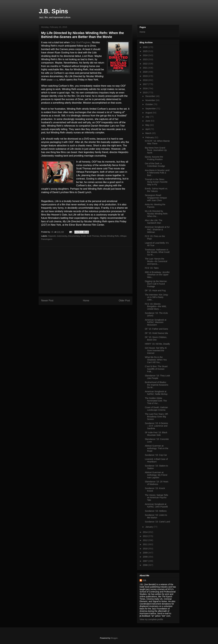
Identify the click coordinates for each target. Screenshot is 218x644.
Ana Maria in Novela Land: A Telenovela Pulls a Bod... (157, 173)
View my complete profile (151, 619)
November (150, 100)
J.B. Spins (53, 11)
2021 (146, 68)
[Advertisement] (86, 270)
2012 (146, 540)
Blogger (114, 638)
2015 (146, 93)
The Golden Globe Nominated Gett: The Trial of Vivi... (156, 401)
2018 (146, 80)
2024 (146, 55)
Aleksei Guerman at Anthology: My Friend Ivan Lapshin (156, 475)
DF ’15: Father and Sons (156, 329)
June (148, 121)
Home (86, 301)
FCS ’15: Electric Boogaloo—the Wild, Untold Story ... (156, 307)
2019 (146, 76)
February (150, 137)
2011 (146, 544)
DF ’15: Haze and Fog (155, 290)
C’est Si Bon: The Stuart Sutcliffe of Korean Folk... (156, 369)
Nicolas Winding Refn (109, 236)
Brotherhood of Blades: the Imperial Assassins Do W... (157, 385)
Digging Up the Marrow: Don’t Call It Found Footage (156, 284)
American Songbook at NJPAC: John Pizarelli (156, 505)
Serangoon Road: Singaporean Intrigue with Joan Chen (156, 198)
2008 (146, 557)
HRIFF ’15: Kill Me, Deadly (157, 344)
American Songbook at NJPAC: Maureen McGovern (156, 322)
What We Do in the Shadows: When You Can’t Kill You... (156, 360)
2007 (146, 561)
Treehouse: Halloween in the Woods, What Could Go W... (157, 252)
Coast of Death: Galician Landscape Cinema (156, 409)
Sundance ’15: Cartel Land (157, 522)
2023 (146, 59)
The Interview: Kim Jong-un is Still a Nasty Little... (157, 297)
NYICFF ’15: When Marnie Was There (157, 142)
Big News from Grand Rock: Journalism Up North (156, 150)
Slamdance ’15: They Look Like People (157, 377)
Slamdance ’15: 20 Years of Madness (157, 483)
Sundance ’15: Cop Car (156, 455)
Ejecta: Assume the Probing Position (154, 158)
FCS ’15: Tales (152, 268)
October (149, 104)
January (149, 527)
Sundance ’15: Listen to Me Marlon (156, 516)
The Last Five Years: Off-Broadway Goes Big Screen (157, 417)
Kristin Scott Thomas (90, 236)
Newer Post (47, 301)
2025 (146, 51)
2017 (146, 84)
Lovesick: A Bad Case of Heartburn (156, 460)
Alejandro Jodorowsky (58, 236)
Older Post (124, 301)
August (149, 113)
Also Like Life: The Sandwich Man (154, 222)
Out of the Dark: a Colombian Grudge (155, 165)
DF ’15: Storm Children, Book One (156, 338)
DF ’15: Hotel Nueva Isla (156, 333)
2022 (146, 64)
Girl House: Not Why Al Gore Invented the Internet (156, 351)
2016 (146, 88)
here (55, 80)
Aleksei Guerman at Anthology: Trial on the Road (157, 448)
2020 (146, 72)
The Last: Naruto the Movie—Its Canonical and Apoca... (156, 261)
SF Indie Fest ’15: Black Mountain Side (156, 434)
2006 (146, 565)
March (149, 133)
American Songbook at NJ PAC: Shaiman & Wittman (157, 230)
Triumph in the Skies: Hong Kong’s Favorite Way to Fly (156, 182)
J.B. (145, 580)
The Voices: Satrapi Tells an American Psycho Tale (156, 498)
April (148, 129)
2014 (146, 532)
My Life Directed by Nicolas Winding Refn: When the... (156, 214)
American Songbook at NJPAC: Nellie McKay (156, 393)
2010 (146, 549)
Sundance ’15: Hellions (156, 511)
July (148, 117)
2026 (146, 47)
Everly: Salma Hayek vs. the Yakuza (156, 190)
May (148, 125)
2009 (146, 553)
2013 (146, 536)
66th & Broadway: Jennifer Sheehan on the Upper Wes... (157, 275)
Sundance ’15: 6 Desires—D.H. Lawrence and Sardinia (156, 426)
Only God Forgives (80, 42)
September (151, 109)
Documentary (74, 236)
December (150, 96)
